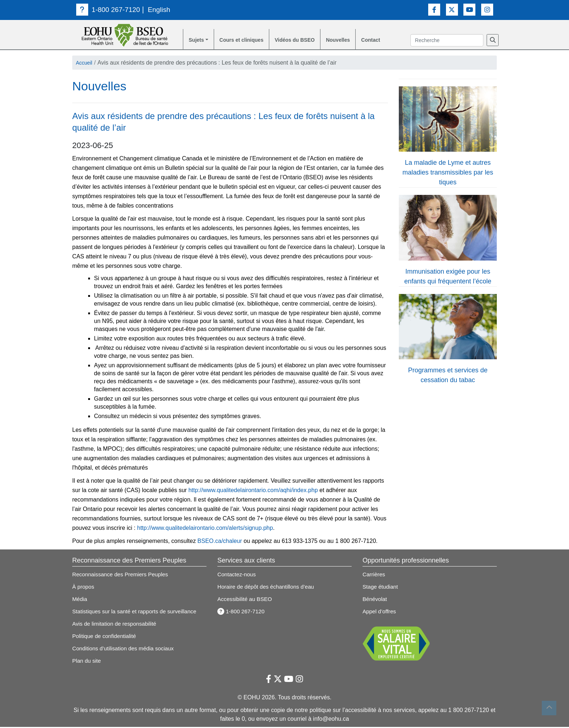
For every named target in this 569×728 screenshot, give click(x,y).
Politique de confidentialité (106, 637)
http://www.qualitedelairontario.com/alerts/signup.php (205, 529)
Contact (390, 40)
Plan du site (87, 662)
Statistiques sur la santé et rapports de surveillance (138, 612)
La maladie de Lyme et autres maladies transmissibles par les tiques (448, 173)
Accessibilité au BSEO (246, 600)
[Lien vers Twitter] (452, 9)
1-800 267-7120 (110, 9)
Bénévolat (375, 600)
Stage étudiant (381, 588)
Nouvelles (354, 40)
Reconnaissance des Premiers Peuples (123, 575)
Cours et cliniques (247, 40)
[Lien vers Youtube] (469, 9)
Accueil (85, 64)
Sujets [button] (197, 40)
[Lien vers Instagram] (487, 9)
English (163, 9)
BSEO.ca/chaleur (220, 542)
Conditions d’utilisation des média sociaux (126, 649)
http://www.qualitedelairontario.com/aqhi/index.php (253, 491)
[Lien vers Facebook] (434, 9)
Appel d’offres (380, 612)
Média (80, 600)
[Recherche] (493, 41)
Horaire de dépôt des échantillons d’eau (269, 588)
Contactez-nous (238, 575)
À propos (84, 588)
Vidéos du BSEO (306, 40)
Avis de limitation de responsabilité (117, 625)
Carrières (374, 575)
